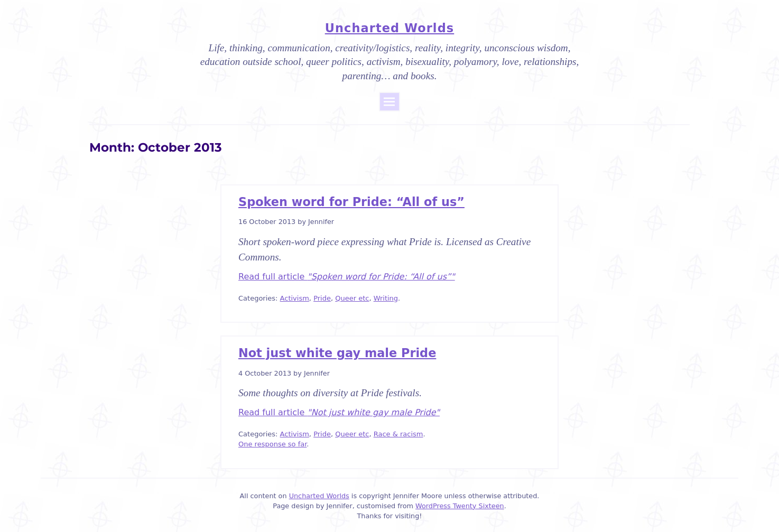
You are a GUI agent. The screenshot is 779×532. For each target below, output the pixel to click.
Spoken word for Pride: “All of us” (351, 202)
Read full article (347, 277)
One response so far (272, 444)
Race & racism (398, 434)
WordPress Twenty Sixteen (460, 506)
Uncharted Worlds (389, 28)
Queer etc (352, 298)
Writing (386, 298)
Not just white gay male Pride (337, 353)
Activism (295, 298)
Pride (322, 298)
